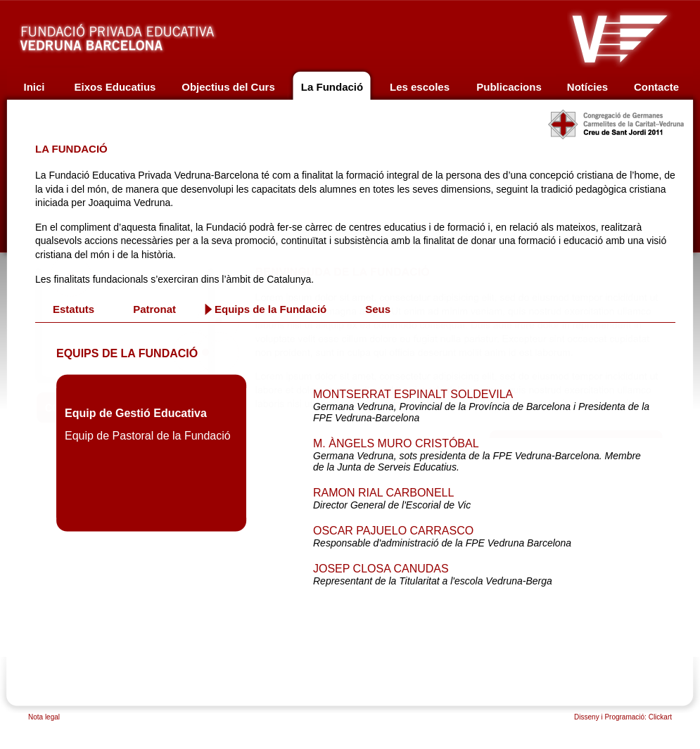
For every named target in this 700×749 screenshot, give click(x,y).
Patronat (154, 309)
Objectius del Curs (228, 87)
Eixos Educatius (115, 87)
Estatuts (74, 309)
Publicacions (509, 87)
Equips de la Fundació (271, 309)
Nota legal (44, 717)
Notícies (587, 87)
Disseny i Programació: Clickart (623, 717)
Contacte (656, 87)
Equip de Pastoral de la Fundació (148, 436)
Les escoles (420, 87)
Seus (378, 309)
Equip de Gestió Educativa (136, 413)
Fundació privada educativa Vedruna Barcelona (132, 34)
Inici (34, 87)
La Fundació (332, 87)
